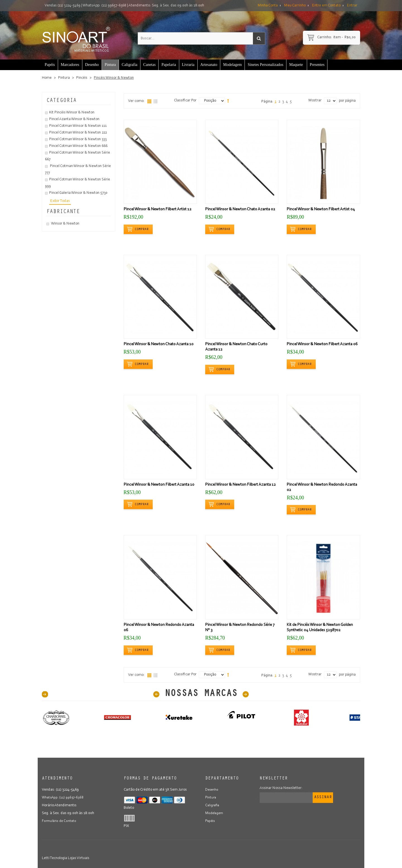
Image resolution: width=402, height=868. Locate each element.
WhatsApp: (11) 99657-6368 (104, 6)
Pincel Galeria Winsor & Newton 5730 (78, 193)
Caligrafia (213, 805)
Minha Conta (268, 6)
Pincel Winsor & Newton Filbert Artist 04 (321, 209)
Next (246, 694)
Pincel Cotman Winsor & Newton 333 (78, 139)
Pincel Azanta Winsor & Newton (74, 119)
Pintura (64, 78)
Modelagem (215, 813)
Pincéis (82, 78)
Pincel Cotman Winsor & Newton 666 (78, 146)
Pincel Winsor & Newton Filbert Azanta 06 (322, 344)
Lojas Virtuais (79, 858)
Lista (155, 101)
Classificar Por (185, 101)
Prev (156, 694)
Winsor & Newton (65, 224)
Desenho (212, 790)
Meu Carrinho (295, 6)
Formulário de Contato (60, 821)
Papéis (210, 821)
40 (45, 694)
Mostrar (315, 101)
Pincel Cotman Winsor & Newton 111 (78, 126)
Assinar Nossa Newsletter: (281, 788)
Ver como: (136, 101)
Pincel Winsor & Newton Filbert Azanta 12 (241, 485)
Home (47, 78)
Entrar (352, 6)
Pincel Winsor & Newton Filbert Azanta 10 (159, 485)
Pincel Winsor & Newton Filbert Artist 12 (158, 209)
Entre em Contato (326, 6)
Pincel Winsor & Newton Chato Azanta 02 (240, 209)
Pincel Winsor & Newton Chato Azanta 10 (159, 344)
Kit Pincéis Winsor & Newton (72, 113)
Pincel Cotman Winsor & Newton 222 (78, 133)
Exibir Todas (60, 201)
